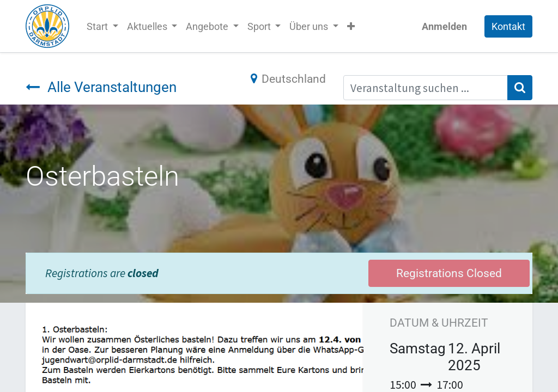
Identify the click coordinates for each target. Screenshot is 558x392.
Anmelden (444, 26)
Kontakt (508, 26)
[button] (351, 26)
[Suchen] (520, 88)
